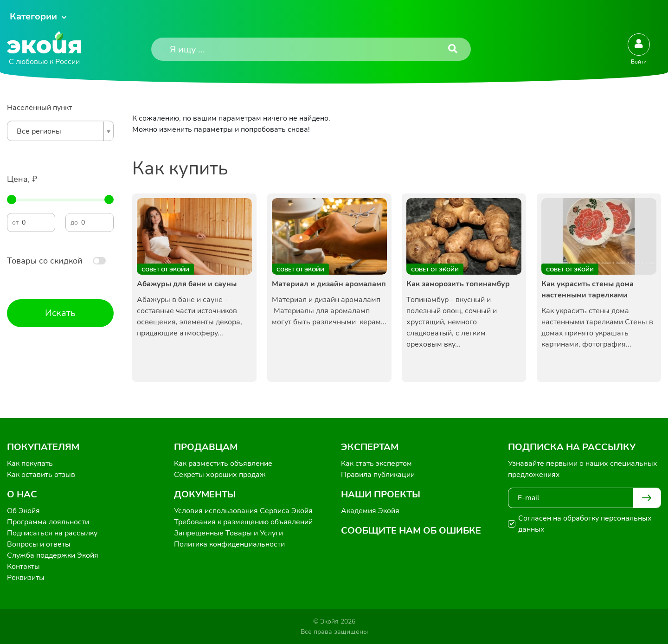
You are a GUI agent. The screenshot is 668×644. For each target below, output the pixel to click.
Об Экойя (23, 511)
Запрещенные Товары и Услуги (228, 533)
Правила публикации (378, 475)
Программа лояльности (48, 522)
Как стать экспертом (376, 464)
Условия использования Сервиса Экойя (243, 511)
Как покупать (30, 464)
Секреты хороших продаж (220, 475)
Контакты (23, 567)
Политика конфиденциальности (229, 544)
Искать (60, 313)
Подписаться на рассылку (52, 533)
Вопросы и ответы (39, 544)
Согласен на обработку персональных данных (585, 524)
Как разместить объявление (223, 464)
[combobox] (60, 131)
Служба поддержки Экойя (53, 555)
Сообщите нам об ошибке (411, 531)
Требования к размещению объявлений (243, 522)
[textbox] (58, 131)
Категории (33, 16)
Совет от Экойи (165, 270)
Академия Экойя (370, 511)
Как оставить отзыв (41, 475)
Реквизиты (26, 578)
